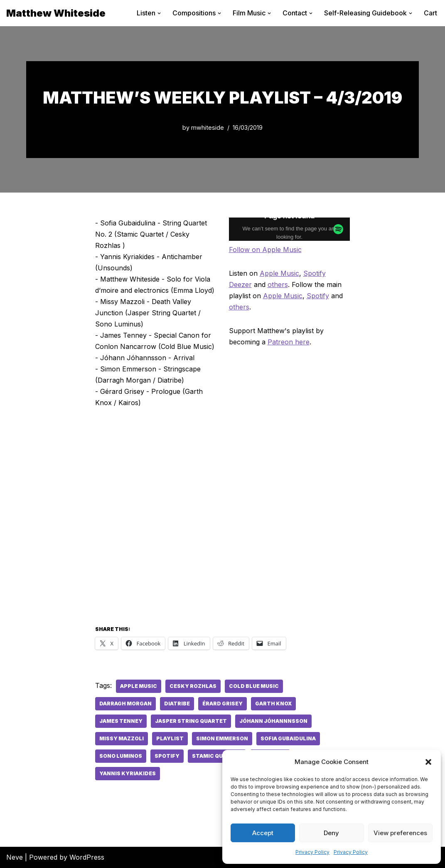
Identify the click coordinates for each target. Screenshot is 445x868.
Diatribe (177, 704)
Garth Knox (273, 704)
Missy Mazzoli (122, 738)
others (278, 284)
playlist (170, 738)
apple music (139, 686)
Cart (430, 13)
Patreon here (289, 342)
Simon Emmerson (222, 738)
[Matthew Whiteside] (56, 13)
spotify (167, 756)
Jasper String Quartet (191, 721)
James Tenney (121, 721)
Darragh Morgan (125, 704)
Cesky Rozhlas (193, 686)
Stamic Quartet (217, 756)
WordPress (87, 857)
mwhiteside (208, 127)
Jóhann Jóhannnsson (273, 721)
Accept (263, 833)
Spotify (315, 273)
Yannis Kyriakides (128, 773)
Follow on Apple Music (265, 250)
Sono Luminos (121, 756)
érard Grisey (222, 704)
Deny (331, 833)
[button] (428, 762)
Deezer (240, 284)
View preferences (400, 833)
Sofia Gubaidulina (288, 738)
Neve (15, 857)
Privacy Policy (312, 852)
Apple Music (279, 273)
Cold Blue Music (254, 686)
